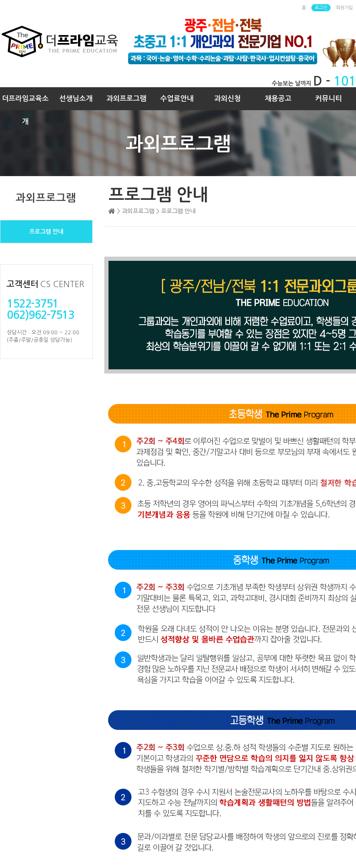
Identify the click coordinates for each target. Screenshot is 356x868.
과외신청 (227, 99)
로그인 (321, 8)
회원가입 (344, 8)
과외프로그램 (126, 99)
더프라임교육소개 (25, 103)
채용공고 (278, 99)
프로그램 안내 (46, 232)
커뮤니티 (328, 99)
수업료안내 (177, 99)
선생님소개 (76, 99)
